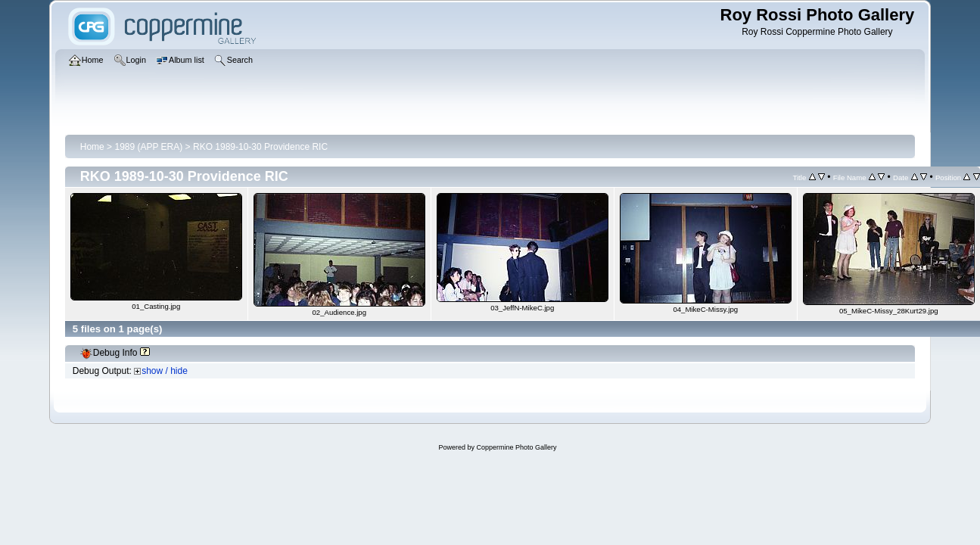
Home (92, 147)
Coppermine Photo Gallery (516, 447)
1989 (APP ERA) (148, 147)
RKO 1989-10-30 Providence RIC (260, 147)
